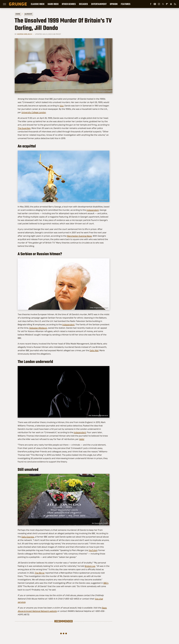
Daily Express (28, 537)
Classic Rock (38, 4)
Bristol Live (90, 566)
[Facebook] (151, 4)
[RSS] (175, 4)
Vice (62, 106)
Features (126, 4)
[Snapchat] (171, 4)
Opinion (114, 4)
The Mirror (40, 573)
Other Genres (69, 4)
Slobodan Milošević (38, 328)
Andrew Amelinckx (25, 34)
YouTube (93, 550)
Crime (18, 14)
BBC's (106, 583)
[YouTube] (155, 4)
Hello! (82, 439)
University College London (34, 112)
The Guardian (24, 128)
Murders (28, 14)
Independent (93, 210)
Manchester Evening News (79, 236)
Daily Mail (94, 350)
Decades (83, 4)
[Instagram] (159, 4)
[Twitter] (163, 4)
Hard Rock (53, 4)
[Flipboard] (167, 4)
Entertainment (99, 4)
